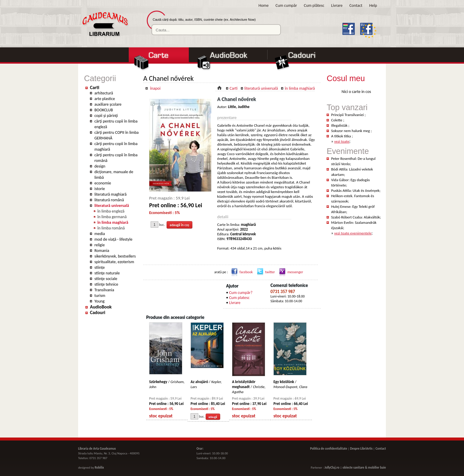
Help (373, 5)
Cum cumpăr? (241, 293)
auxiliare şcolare (108, 104)
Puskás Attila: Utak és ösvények (355, 190)
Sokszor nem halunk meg (351, 131)
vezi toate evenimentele (353, 233)
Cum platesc (239, 298)
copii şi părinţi (106, 116)
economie (103, 183)
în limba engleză (111, 211)
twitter (265, 272)
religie (100, 245)
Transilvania (104, 290)
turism (100, 296)
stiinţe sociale (106, 279)
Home (264, 5)
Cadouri (98, 312)
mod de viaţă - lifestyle (113, 239)
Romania (102, 251)
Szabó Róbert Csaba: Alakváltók (356, 217)
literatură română (109, 200)
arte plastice (105, 99)
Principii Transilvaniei (348, 115)
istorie (100, 189)
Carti (95, 87)
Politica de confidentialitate (329, 449)
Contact (356, 5)
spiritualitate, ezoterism (114, 262)
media (100, 234)
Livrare (337, 5)
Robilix (99, 468)
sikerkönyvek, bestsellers (115, 256)
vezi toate (342, 141)
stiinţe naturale (107, 273)
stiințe (100, 267)
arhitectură (104, 93)
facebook (241, 272)
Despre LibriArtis (361, 449)
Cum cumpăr (286, 5)
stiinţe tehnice (106, 284)
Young (99, 301)
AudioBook (101, 307)
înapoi (155, 88)
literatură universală (112, 206)
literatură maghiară (111, 194)
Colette (337, 120)
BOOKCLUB (104, 110)
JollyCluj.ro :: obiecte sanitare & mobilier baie (355, 468)
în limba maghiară (113, 222)
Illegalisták (340, 125)
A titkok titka (341, 136)
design (100, 166)
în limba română (111, 228)
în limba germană (112, 217)
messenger (290, 272)
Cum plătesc (314, 5)
